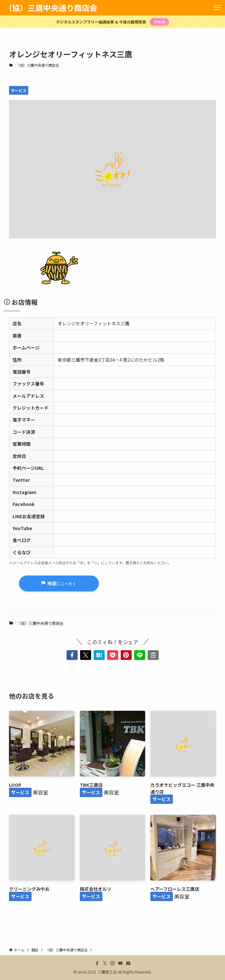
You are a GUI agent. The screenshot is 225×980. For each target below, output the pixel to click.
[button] (72, 655)
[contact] (128, 963)
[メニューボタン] (217, 8)
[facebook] (97, 963)
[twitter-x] (105, 963)
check (159, 22)
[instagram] (113, 963)
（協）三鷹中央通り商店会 (51, 8)
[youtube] (120, 963)
